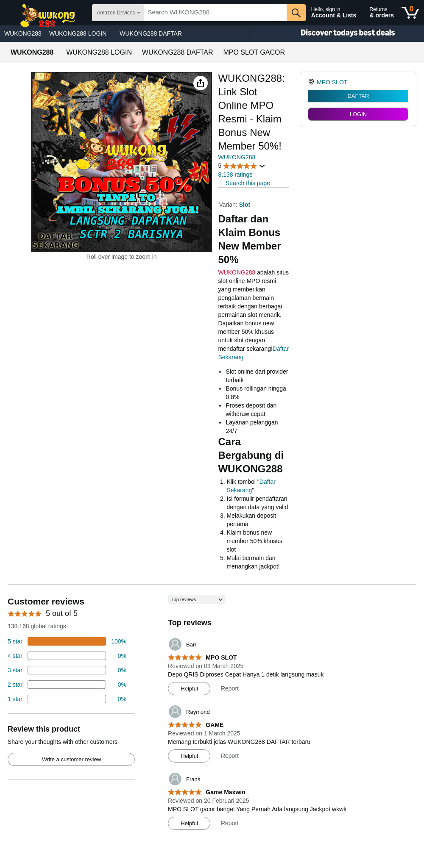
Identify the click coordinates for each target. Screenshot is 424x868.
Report (230, 688)
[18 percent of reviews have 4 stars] (67, 656)
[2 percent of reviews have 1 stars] (67, 699)
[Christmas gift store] (339, 34)
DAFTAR (358, 96)
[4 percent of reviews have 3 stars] (67, 670)
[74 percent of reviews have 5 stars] (67, 641)
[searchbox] (215, 13)
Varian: (229, 205)
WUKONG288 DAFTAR (151, 33)
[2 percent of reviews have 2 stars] (67, 685)
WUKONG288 (23, 33)
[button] (201, 83)
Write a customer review (71, 759)
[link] (312, 82)
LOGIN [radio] (358, 114)
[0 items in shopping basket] (410, 13)
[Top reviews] (212, 715)
